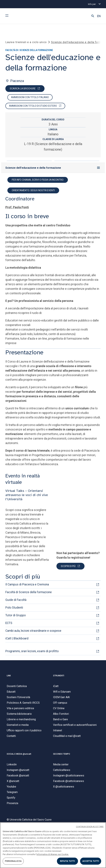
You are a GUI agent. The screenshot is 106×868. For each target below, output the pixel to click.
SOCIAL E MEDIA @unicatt (19, 754)
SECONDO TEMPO (62, 754)
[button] (93, 16)
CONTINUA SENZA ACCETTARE (90, 827)
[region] (53, 845)
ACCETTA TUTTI (91, 861)
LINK (9, 676)
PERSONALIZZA (13, 861)
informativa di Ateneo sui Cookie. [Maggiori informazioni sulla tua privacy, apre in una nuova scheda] (53, 854)
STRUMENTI (59, 676)
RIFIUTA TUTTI (68, 861)
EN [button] (99, 16)
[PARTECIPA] (70, 566)
